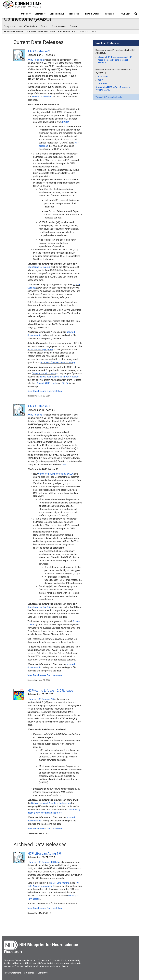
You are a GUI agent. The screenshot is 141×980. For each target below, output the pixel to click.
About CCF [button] (111, 14)
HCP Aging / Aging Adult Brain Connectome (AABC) (51, 32)
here (64, 464)
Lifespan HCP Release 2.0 (41, 699)
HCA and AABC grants (46, 383)
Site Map (30, 973)
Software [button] (40, 14)
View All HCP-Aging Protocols (109, 97)
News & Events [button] (93, 14)
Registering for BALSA (39, 267)
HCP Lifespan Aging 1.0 (44, 854)
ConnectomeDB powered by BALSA (56, 474)
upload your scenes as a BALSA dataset (59, 377)
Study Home (10, 26)
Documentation (59, 26)
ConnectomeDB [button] (57, 14)
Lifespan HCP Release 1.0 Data (43, 862)
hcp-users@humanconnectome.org (58, 362)
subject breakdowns (42, 97)
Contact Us (43, 973)
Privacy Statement (12, 973)
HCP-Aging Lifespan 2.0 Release (50, 691)
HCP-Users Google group (40, 350)
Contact (73, 26)
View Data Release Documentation (45, 391)
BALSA (66, 122)
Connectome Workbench (44, 373)
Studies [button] (26, 14)
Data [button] (44, 26)
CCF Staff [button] (126, 14)
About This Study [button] (28, 26)
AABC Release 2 (39, 51)
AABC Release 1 (39, 406)
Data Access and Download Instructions (51, 803)
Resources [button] (75, 14)
